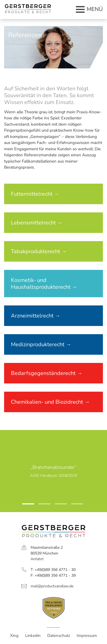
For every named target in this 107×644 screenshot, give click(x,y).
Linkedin (33, 636)
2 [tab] (41, 506)
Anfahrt (37, 559)
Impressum (87, 636)
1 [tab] (25, 506)
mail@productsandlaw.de (52, 586)
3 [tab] (58, 506)
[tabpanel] (53, 471)
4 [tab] (74, 506)
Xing (14, 636)
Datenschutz (59, 636)
